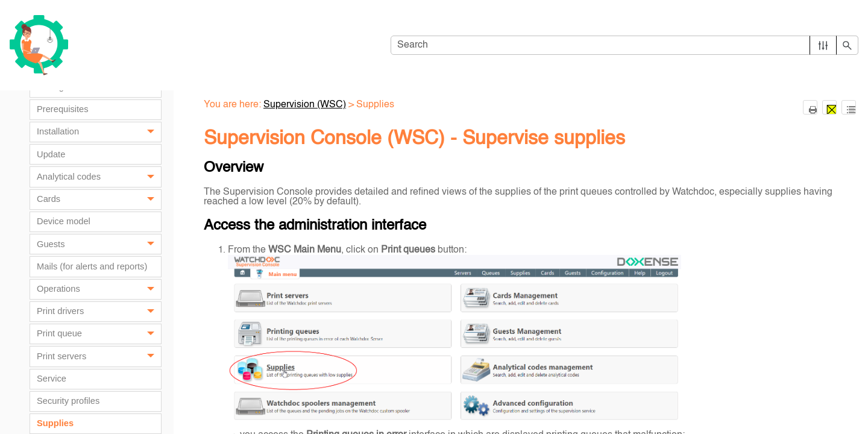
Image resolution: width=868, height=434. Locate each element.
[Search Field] (624, 45)
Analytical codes (99, 177)
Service (52, 379)
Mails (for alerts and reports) (92, 266)
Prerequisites (63, 109)
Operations (99, 289)
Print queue (99, 334)
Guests (99, 244)
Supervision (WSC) (305, 105)
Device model (64, 221)
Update (51, 154)
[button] (823, 45)
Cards (99, 200)
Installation (99, 132)
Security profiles (68, 401)
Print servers (99, 356)
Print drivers (99, 312)
